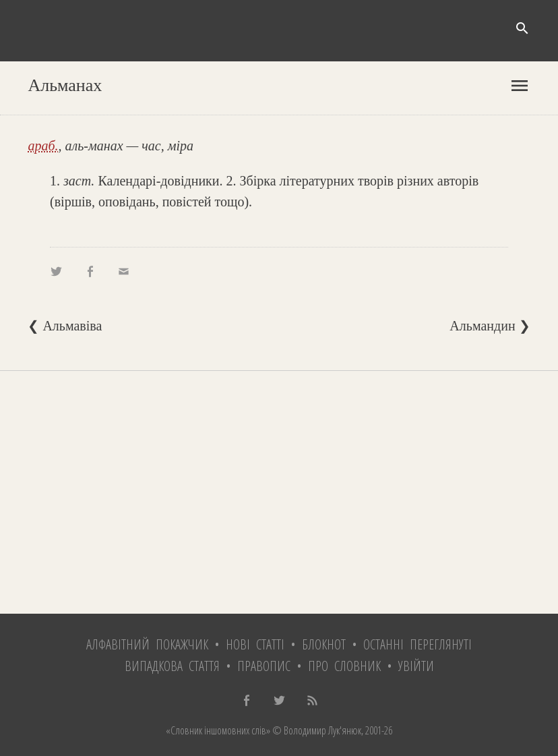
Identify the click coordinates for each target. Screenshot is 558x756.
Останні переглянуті (417, 644)
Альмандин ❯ (490, 326)
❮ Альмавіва (65, 326)
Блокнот (324, 644)
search (522, 28)
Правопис (264, 666)
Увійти (416, 666)
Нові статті (255, 644)
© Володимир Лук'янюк (316, 730)
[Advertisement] (279, 492)
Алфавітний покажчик (147, 644)
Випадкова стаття (172, 666)
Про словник (344, 666)
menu (520, 86)
